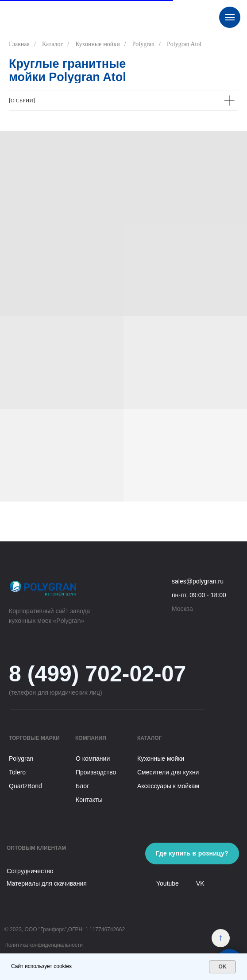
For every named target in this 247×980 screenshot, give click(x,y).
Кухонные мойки (98, 44)
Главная (19, 44)
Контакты (89, 800)
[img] (221, 938)
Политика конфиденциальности (44, 945)
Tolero (17, 772)
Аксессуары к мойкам (168, 786)
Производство (96, 772)
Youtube (168, 883)
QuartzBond (25, 786)
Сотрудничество (30, 871)
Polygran (144, 44)
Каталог (52, 44)
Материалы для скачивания (47, 883)
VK (200, 883)
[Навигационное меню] (230, 17)
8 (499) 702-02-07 (97, 674)
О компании (93, 758)
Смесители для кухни (168, 772)
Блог (82, 786)
